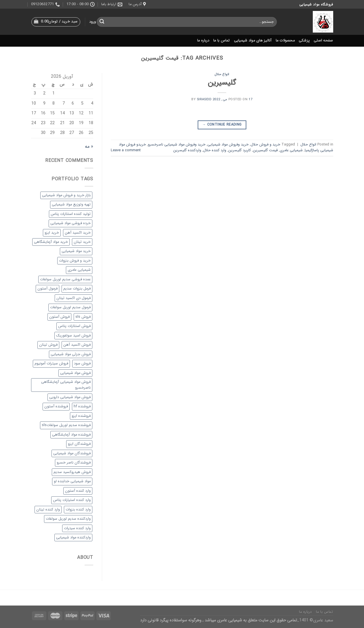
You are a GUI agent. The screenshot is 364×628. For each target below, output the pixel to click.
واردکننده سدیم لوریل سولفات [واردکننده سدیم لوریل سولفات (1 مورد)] (68, 519)
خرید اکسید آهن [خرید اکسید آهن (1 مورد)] (78, 233)
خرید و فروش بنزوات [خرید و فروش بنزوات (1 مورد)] (75, 261)
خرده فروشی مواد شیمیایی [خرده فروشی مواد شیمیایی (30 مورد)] (70, 223)
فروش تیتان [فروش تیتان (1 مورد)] (48, 345)
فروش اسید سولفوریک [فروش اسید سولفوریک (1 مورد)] (73, 336)
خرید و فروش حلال (265, 145)
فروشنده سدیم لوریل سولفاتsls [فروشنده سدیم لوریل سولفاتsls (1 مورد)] (66, 425)
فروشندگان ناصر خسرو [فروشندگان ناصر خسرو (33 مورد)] (74, 463)
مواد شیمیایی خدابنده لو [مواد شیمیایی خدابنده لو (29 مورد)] (72, 481)
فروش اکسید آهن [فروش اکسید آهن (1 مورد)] (77, 345)
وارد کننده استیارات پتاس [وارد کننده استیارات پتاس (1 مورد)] (72, 500)
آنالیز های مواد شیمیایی (253, 41)
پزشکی (304, 41)
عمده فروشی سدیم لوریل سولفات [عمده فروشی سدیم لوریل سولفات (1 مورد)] (65, 279)
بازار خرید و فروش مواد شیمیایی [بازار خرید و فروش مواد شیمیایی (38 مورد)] (66, 195)
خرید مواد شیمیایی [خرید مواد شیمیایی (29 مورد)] (76, 251)
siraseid (204, 99)
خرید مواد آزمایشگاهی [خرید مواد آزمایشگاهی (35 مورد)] (51, 242)
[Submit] (102, 22)
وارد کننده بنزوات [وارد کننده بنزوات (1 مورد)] (78, 510)
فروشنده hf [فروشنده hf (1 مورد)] (82, 406)
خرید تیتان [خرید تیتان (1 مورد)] (82, 242)
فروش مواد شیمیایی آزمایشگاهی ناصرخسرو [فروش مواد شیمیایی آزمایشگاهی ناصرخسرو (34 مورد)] (66, 385)
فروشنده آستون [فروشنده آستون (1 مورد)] (56, 406)
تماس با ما (222, 41)
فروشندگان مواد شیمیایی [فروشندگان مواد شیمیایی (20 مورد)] (72, 453)
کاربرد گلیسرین (240, 150)
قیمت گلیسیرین (265, 150)
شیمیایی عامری (291, 150)
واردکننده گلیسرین (187, 150)
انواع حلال (222, 74)
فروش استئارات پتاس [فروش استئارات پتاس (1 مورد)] (74, 326)
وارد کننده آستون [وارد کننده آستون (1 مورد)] (78, 491)
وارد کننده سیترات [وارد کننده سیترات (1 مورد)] (77, 528)
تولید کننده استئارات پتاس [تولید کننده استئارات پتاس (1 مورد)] (71, 214)
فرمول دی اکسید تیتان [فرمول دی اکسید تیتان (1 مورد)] (74, 298)
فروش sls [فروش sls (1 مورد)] (83, 317)
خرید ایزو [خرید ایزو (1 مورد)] (52, 233)
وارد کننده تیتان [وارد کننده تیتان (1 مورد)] (48, 510)
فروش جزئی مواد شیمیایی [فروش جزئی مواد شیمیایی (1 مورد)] (71, 354)
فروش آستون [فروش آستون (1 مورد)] (59, 317)
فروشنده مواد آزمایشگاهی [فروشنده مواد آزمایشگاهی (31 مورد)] (71, 435)
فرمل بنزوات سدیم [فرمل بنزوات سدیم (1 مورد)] (77, 289)
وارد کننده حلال (215, 150)
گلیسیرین (222, 83)
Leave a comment (126, 150)
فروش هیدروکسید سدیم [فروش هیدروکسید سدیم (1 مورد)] (72, 472)
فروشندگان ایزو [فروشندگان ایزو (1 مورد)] (79, 444)
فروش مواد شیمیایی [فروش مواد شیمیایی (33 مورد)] (75, 373)
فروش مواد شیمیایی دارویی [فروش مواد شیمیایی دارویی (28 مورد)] (70, 397)
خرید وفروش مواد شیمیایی (228, 145)
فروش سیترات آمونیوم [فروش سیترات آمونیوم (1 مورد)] (51, 364)
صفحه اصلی (323, 41)
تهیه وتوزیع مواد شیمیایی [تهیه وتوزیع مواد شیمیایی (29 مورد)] (71, 205)
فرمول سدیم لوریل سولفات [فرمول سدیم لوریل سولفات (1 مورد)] (70, 307)
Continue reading (222, 125)
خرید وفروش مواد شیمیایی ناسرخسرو (177, 145)
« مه (89, 146)
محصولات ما (285, 41)
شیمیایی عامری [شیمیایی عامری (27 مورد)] (79, 270)
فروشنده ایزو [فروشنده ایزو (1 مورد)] (81, 416)
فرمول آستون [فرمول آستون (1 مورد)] (47, 289)
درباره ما (203, 41)
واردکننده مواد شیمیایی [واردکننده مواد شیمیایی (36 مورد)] (73, 538)
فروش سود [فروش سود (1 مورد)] (82, 364)
